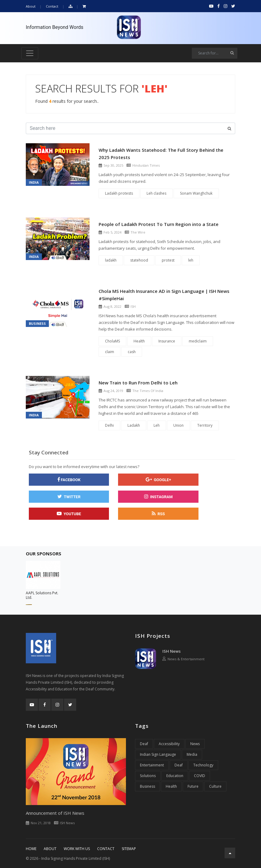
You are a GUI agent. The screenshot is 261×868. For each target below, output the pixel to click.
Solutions (148, 776)
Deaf (144, 744)
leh (191, 260)
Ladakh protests (119, 193)
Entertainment (152, 765)
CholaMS (112, 341)
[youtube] (69, 514)
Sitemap (129, 849)
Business (37, 323)
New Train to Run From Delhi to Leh (138, 383)
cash (132, 352)
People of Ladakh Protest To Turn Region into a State (159, 224)
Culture (215, 786)
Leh (157, 425)
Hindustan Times (146, 165)
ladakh (111, 260)
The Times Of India (148, 391)
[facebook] (69, 480)
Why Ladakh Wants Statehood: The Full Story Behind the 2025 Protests (161, 154)
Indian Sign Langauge (158, 754)
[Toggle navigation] (30, 53)
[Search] (215, 53)
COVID (200, 776)
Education (175, 776)
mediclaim (198, 341)
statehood (139, 260)
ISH (133, 306)
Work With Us (77, 849)
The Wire (138, 232)
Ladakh (134, 425)
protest (168, 260)
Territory (205, 425)
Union (178, 425)
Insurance (167, 341)
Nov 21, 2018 (41, 823)
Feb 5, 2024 (112, 232)
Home (31, 849)
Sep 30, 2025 (113, 165)
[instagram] (158, 497)
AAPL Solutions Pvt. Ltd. (42, 595)
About (31, 6)
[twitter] (69, 497)
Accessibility (169, 744)
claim (110, 352)
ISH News (171, 651)
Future (193, 786)
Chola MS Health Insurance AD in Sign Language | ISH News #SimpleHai (164, 295)
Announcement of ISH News (55, 813)
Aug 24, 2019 (113, 391)
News (195, 744)
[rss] (158, 514)
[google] (158, 480)
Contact (52, 6)
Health (139, 341)
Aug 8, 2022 (112, 306)
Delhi (109, 425)
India (34, 182)
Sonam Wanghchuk (196, 193)
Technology (203, 765)
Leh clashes (156, 193)
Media (192, 754)
